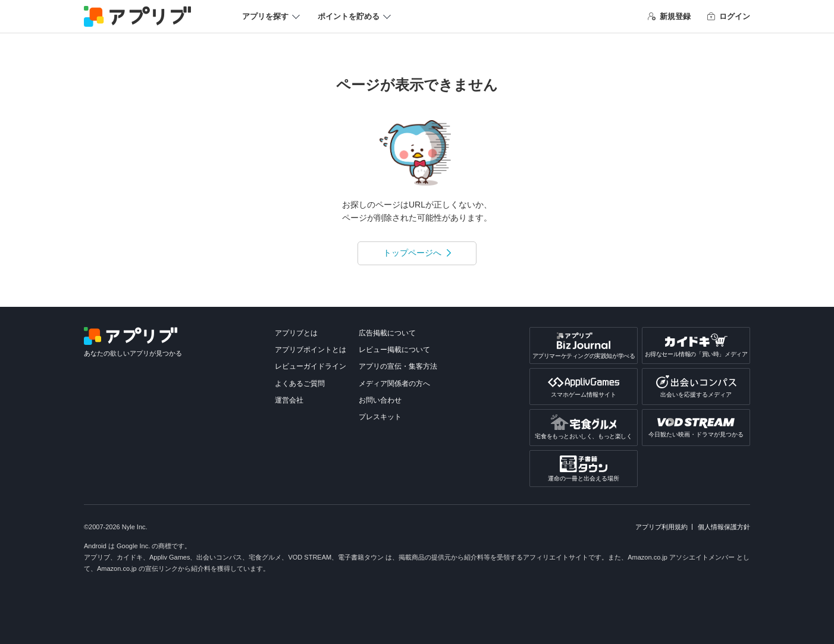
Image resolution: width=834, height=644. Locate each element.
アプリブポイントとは (311, 350)
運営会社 (289, 400)
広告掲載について (387, 333)
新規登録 (669, 16)
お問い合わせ (380, 400)
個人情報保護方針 (724, 527)
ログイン (729, 16)
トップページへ (412, 253)
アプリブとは (296, 333)
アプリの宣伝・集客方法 (398, 366)
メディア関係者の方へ (394, 384)
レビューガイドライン (311, 366)
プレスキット (380, 417)
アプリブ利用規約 (661, 527)
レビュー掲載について (394, 350)
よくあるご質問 (300, 384)
